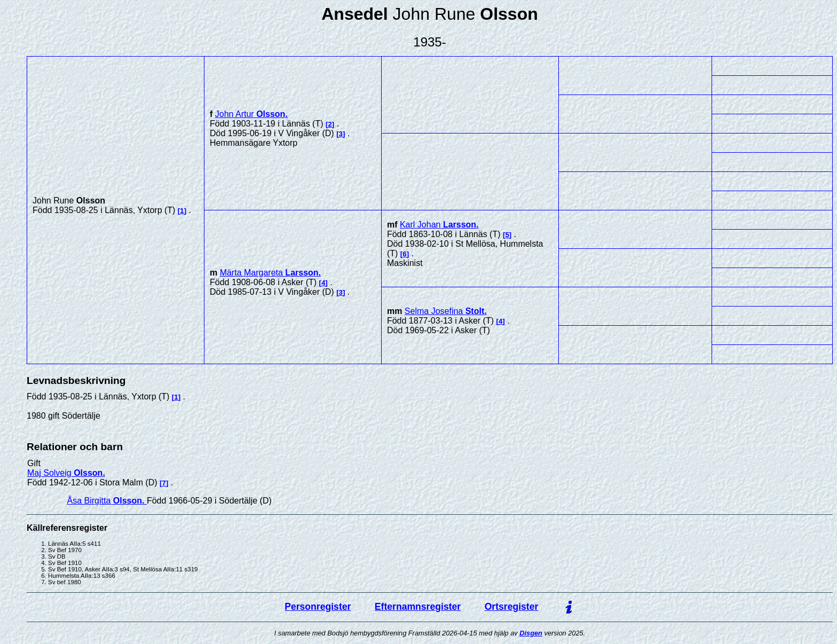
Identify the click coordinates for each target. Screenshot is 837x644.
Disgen (531, 633)
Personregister (318, 607)
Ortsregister (512, 607)
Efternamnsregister (418, 607)
